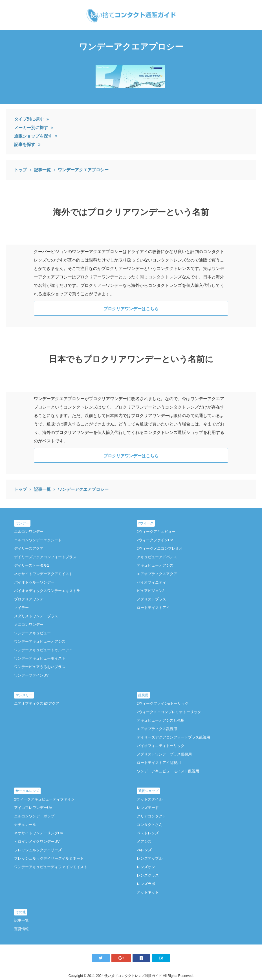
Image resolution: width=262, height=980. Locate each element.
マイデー (21, 608)
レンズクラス (148, 875)
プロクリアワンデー (31, 599)
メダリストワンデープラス (36, 616)
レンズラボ (146, 884)
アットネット (148, 892)
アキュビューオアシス (155, 565)
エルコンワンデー (29, 532)
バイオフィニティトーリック (161, 746)
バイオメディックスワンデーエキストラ (47, 591)
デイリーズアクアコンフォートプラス (45, 557)
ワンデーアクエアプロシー (83, 170)
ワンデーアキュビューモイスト (40, 658)
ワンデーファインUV (31, 675)
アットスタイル (150, 799)
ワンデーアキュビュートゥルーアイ (43, 650)
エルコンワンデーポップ (34, 816)
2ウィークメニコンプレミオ (160, 548)
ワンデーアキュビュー (32, 633)
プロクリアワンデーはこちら (131, 309)
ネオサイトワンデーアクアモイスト (43, 574)
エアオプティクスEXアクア (37, 703)
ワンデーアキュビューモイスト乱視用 (168, 771)
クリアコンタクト (151, 816)
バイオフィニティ (151, 582)
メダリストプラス (151, 599)
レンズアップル (150, 858)
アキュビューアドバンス (157, 557)
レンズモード (148, 808)
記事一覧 (42, 170)
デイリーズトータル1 (32, 565)
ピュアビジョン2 (151, 591)
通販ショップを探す (33, 136)
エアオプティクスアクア (157, 574)
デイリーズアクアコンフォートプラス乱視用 (173, 737)
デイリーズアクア (29, 548)
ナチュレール (25, 825)
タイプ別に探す (29, 119)
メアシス (144, 842)
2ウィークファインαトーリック (163, 703)
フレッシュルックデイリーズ (38, 850)
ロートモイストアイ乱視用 (159, 763)
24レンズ (144, 850)
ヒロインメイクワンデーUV (37, 842)
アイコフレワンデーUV (33, 808)
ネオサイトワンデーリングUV (39, 833)
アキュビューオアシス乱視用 (161, 720)
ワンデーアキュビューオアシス (40, 641)
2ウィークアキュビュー (156, 532)
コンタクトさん (150, 825)
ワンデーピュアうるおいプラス (40, 667)
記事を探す (25, 144)
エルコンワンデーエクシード (38, 540)
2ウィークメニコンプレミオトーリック (169, 712)
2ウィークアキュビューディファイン (44, 799)
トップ (20, 170)
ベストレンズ (148, 833)
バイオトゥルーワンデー (34, 582)
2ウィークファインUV (155, 540)
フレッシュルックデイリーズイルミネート (49, 858)
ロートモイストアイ (153, 608)
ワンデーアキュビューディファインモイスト (51, 867)
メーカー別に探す (31, 128)
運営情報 (21, 929)
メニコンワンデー (29, 625)
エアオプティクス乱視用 (157, 729)
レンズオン (146, 867)
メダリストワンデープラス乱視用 (164, 754)
